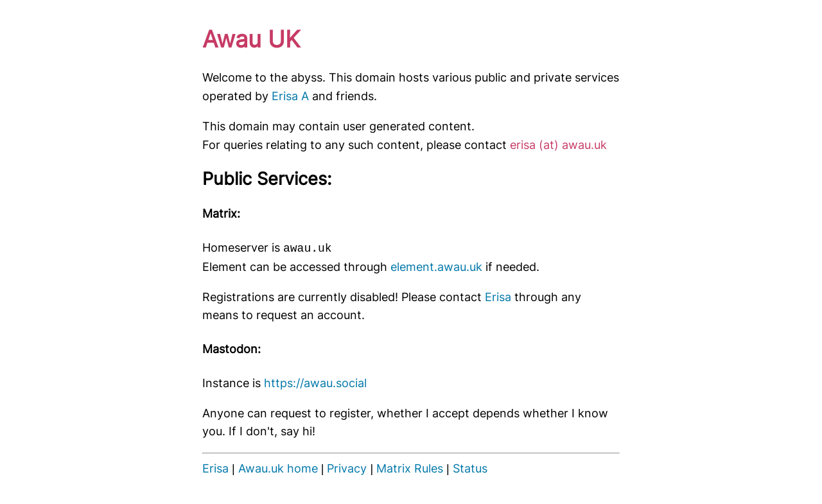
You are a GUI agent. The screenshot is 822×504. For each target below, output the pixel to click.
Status (470, 468)
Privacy (347, 468)
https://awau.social (315, 383)
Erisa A (290, 96)
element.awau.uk (436, 267)
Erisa (498, 297)
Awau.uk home (278, 468)
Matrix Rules (410, 468)
